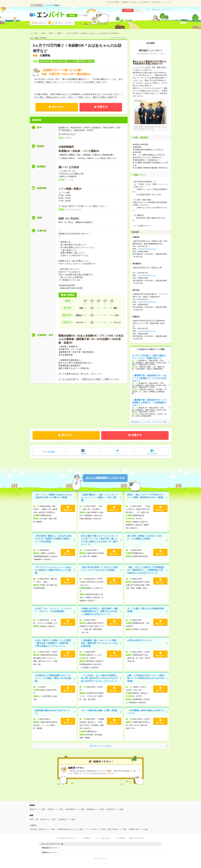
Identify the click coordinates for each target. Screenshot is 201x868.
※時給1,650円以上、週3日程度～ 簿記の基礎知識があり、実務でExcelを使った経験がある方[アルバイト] (100, 611)
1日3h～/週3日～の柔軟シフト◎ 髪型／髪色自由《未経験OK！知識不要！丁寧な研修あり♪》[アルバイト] (53, 643)
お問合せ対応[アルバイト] (140, 640)
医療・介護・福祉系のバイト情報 (43, 819)
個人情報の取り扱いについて (68, 838)
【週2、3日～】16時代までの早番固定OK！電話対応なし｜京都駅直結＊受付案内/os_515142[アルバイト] (146, 570)
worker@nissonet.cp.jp (147, 275)
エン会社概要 (120, 838)
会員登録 (128, 10)
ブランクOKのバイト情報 (95, 829)
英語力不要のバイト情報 (117, 829)
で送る (49, 452)
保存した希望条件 (66, 23)
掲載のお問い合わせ (137, 838)
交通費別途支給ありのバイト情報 (70, 829)
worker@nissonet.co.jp (147, 249)
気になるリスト (43, 23)
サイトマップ (167, 10)
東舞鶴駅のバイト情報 (95, 809)
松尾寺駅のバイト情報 (115, 809)
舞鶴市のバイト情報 (37, 809)
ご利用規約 (86, 838)
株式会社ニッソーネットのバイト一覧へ (150, 422)
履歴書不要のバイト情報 (138, 829)
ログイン (139, 10)
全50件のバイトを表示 (100, 746)
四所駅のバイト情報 (55, 809)
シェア (83, 454)
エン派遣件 (37, 5)
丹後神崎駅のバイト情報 (75, 809)
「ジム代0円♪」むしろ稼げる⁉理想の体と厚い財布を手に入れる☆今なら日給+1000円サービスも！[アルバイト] (99, 678)
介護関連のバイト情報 (66, 819)
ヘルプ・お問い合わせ (153, 10)
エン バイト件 (53, 5)
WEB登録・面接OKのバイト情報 (42, 829)
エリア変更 (83, 15)
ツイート (118, 454)
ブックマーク (152, 454)
